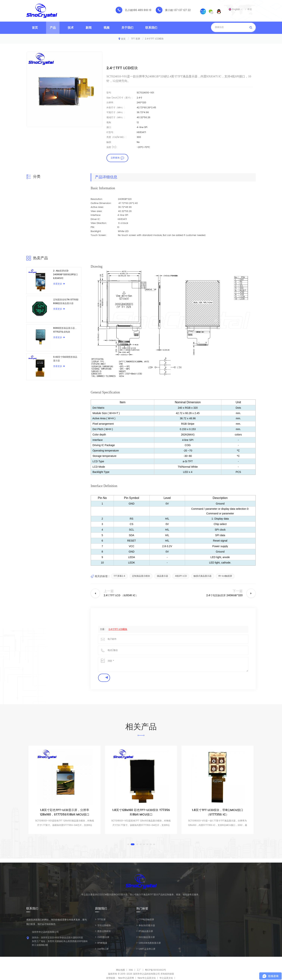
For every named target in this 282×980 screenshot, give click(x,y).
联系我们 (151, 28)
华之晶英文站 (166, 978)
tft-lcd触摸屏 (225, 576)
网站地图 (120, 970)
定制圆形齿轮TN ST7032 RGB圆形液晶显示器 (66, 302)
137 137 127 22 (182, 10)
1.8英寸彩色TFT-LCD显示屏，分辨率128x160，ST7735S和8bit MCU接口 (65, 812)
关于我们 (127, 28)
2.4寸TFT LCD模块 (118, 629)
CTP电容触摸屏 (146, 920)
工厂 (139, 970)
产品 (53, 28)
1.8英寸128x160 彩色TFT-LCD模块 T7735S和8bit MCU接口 (141, 812)
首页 (35, 28)
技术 (71, 28)
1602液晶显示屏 (147, 937)
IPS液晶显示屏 (146, 931)
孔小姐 (129, 10)
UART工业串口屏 (147, 949)
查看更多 (58, 284)
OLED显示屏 (103, 937)
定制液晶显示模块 (141, 576)
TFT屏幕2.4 (119, 576)
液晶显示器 (162, 576)
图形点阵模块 (104, 931)
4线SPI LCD (181, 576)
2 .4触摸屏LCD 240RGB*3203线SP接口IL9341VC (66, 275)
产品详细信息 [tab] (106, 177)
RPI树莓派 (102, 943)
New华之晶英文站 (147, 978)
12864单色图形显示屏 (150, 943)
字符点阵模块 (104, 926)
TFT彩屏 (101, 920)
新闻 (89, 28)
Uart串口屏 (103, 949)
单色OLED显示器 (147, 926)
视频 (106, 28)
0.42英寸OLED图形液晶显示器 (65, 359)
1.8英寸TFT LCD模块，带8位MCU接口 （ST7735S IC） (218, 812)
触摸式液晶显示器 (203, 576)
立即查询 (115, 158)
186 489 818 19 (142, 10)
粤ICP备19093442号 (155, 970)
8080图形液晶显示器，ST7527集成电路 (65, 330)
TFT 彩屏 (136, 39)
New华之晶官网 (126, 978)
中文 (250, 9)
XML (131, 970)
